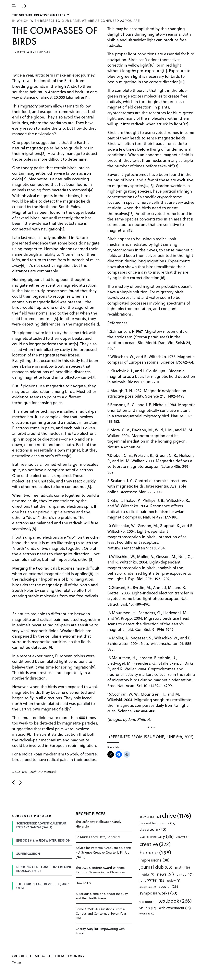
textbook (50, 772)
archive (35, 772)
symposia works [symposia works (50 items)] (158, 893)
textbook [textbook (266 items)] (175, 901)
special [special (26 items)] (168, 886)
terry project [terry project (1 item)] (147, 902)
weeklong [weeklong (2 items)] (147, 913)
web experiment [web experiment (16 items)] (175, 908)
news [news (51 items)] (165, 874)
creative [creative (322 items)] (155, 844)
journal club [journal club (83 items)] (156, 867)
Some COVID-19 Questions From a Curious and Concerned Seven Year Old (101, 913)
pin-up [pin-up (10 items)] (184, 874)
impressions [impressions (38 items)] (155, 860)
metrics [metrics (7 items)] (147, 874)
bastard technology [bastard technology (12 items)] (157, 823)
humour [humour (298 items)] (155, 852)
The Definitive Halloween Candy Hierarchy (98, 824)
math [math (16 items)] (182, 867)
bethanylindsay (34, 52)
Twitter (17, 962)
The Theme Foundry (66, 956)
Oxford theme (26, 956)
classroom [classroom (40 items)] (153, 829)
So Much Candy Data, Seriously (98, 837)
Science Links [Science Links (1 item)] (148, 887)
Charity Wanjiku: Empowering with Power (100, 931)
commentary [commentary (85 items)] (156, 836)
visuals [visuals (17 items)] (148, 908)
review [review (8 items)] (174, 881)
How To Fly (83, 883)
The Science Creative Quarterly (41, 15)
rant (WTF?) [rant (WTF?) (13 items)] (152, 880)
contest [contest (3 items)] (183, 837)
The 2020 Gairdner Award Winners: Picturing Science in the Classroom (101, 870)
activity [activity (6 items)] (147, 817)
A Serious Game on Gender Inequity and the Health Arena (102, 896)
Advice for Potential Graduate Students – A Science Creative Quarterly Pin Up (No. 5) (104, 852)
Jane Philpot (139, 719)
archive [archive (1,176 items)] (174, 815)
